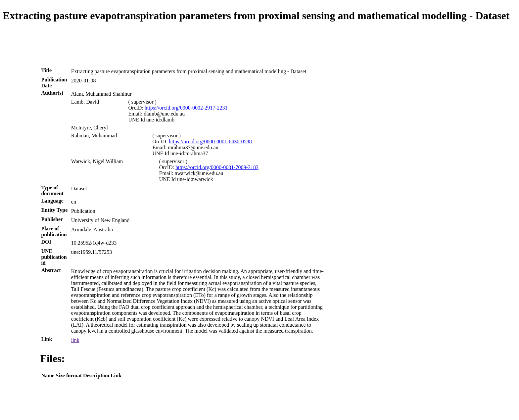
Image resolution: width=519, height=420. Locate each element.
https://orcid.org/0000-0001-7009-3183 (217, 167)
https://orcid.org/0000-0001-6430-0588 (210, 141)
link (75, 340)
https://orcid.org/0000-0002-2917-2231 (186, 108)
